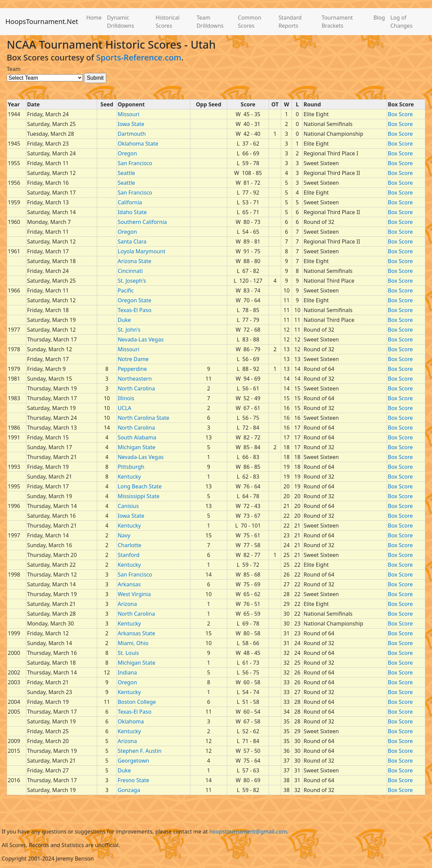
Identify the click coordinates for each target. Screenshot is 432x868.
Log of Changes (401, 22)
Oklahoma (131, 721)
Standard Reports (290, 22)
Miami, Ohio (133, 643)
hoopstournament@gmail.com (248, 832)
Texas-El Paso (135, 310)
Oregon (127, 153)
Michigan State (137, 447)
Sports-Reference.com (139, 57)
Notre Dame (133, 359)
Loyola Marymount (142, 251)
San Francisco (135, 163)
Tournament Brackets (337, 22)
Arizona (127, 604)
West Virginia (134, 594)
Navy (124, 535)
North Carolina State (144, 418)
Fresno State (133, 780)
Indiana (127, 672)
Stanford (129, 555)
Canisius (128, 506)
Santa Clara (132, 241)
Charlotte (130, 545)
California (130, 202)
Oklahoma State (138, 144)
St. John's (129, 330)
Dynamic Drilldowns (120, 22)
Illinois (126, 398)
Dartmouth (132, 134)
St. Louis (128, 653)
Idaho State (132, 212)
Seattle (127, 173)
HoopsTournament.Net (42, 21)
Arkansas (129, 584)
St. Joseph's (132, 281)
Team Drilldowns (210, 22)
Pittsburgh (131, 467)
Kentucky (129, 477)
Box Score (400, 114)
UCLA (125, 408)
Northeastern (135, 379)
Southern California (142, 222)
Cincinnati (130, 271)
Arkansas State (137, 633)
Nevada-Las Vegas (141, 339)
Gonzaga (129, 790)
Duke (124, 320)
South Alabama (137, 437)
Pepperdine (132, 369)
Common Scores (250, 22)
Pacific (126, 290)
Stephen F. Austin (140, 751)
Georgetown (133, 761)
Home (94, 18)
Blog (379, 18)
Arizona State (135, 261)
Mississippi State (139, 496)
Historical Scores (168, 22)
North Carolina (136, 388)
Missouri (129, 114)
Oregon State (135, 300)
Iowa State (131, 124)
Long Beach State (140, 486)
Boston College (137, 702)
